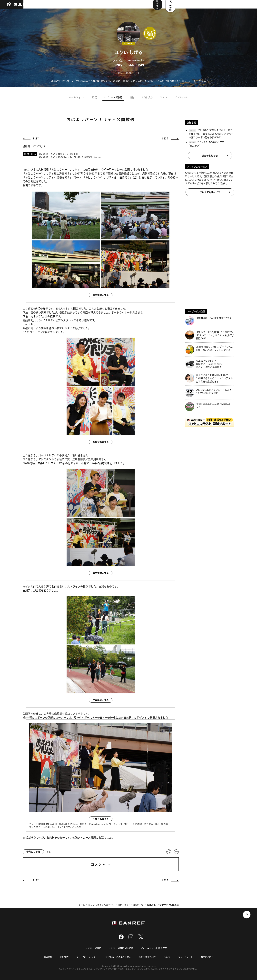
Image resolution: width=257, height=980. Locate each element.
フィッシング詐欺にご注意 (210, 142)
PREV (36, 139)
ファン (164, 97)
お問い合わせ (207, 957)
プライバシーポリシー (87, 957)
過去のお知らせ (210, 156)
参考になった (33, 852)
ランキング (55, 7)
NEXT (165, 139)
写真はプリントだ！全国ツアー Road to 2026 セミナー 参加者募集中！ (204, 364)
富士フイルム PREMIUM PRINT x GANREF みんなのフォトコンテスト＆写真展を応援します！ (209, 378)
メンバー (119, 7)
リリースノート (186, 957)
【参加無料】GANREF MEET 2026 (208, 321)
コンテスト (104, 7)
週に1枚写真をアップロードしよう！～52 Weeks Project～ (210, 393)
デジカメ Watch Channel (121, 948)
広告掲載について (148, 957)
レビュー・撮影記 (113, 97)
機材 (132, 97)
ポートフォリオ (77, 97)
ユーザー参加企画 (138, 7)
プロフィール (181, 97)
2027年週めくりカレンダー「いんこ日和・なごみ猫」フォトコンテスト (209, 350)
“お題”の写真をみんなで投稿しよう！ (208, 407)
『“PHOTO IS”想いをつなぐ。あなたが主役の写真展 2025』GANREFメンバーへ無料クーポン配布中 (211, 134)
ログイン (217, 6)
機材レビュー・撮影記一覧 (131, 905)
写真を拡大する (101, 295)
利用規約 (64, 957)
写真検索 (89, 7)
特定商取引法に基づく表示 (118, 957)
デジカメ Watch (94, 948)
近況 (95, 97)
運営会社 (48, 957)
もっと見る (200, 81)
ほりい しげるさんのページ (101, 905)
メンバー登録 (240, 6)
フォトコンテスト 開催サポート (156, 948)
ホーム (82, 905)
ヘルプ (167, 957)
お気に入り (147, 97)
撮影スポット (73, 7)
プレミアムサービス (210, 192)
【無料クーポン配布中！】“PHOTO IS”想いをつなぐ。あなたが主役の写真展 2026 (209, 335)
